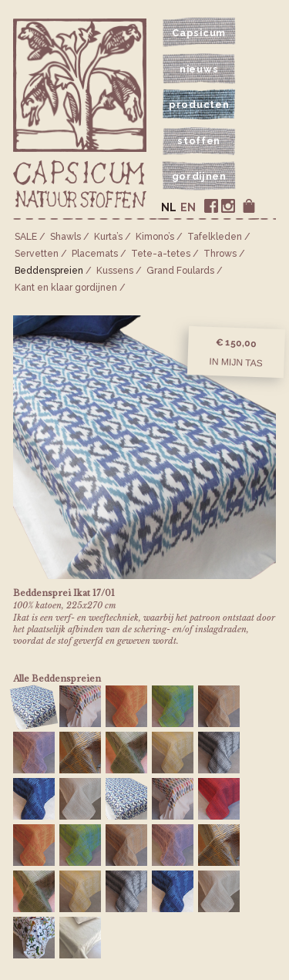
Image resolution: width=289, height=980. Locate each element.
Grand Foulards (180, 271)
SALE (26, 237)
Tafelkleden (215, 237)
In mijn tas (236, 362)
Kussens (115, 271)
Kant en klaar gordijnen (66, 288)
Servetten (37, 254)
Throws (220, 254)
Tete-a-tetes (161, 254)
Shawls (66, 237)
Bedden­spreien (49, 271)
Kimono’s (155, 237)
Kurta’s (108, 237)
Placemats (95, 254)
